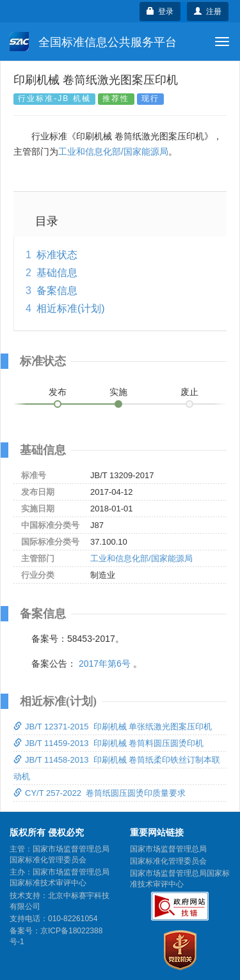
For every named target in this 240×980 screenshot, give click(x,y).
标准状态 (57, 255)
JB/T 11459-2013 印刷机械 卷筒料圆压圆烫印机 (108, 743)
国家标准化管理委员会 (168, 861)
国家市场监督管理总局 (168, 849)
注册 (208, 12)
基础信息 (57, 273)
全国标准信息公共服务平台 (93, 42)
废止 (189, 392)
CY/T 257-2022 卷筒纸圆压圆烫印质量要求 (100, 793)
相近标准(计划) (71, 308)
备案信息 (57, 291)
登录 (160, 12)
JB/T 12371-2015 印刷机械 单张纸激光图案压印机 (113, 727)
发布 (58, 392)
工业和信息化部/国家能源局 (113, 152)
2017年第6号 (105, 664)
